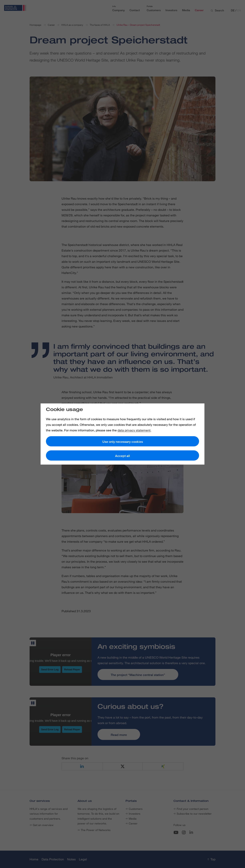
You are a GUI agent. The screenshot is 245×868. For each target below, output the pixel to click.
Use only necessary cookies (123, 442)
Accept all (122, 456)
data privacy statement (134, 430)
